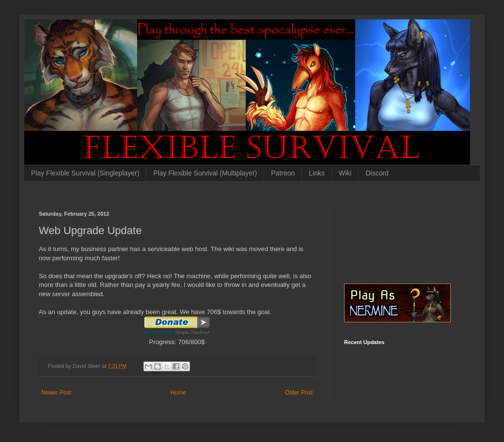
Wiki (345, 173)
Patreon (283, 173)
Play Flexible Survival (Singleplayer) (85, 173)
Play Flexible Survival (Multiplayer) (205, 173)
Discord (377, 173)
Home (178, 393)
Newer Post (56, 393)
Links (317, 173)
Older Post (299, 393)
